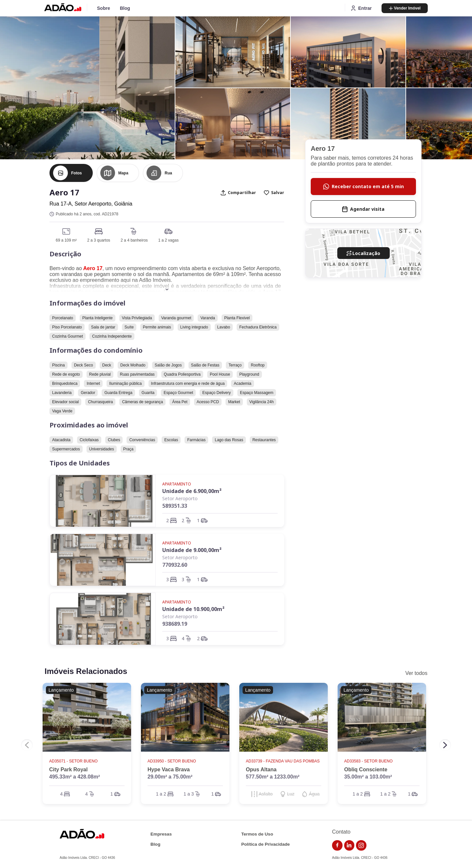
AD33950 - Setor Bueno (172, 761)
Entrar (361, 8)
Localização (363, 253)
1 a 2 (161, 794)
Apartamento (177, 484)
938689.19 (175, 624)
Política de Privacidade (265, 844)
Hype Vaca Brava (169, 769)
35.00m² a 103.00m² (368, 777)
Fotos (77, 173)
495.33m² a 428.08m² (75, 777)
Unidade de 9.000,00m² (192, 550)
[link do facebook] (337, 845)
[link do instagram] (361, 845)
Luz (291, 794)
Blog (125, 8)
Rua (168, 173)
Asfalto (266, 794)
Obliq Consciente (366, 769)
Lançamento (61, 690)
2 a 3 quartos (99, 240)
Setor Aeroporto (180, 498)
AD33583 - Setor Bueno (369, 761)
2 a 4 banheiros (134, 240)
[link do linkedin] (349, 845)
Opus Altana (261, 769)
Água (314, 794)
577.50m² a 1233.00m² (273, 777)
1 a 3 (189, 794)
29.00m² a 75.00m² (170, 777)
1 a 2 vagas (168, 240)
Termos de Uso (257, 834)
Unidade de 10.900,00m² (193, 609)
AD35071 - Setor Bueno (74, 761)
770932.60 (175, 565)
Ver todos (416, 673)
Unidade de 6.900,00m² (192, 491)
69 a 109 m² (66, 240)
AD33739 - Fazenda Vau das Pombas (283, 761)
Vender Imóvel (405, 8)
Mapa (123, 173)
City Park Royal (68, 769)
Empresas (161, 834)
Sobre (104, 8)
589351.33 (175, 506)
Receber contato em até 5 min (364, 186)
